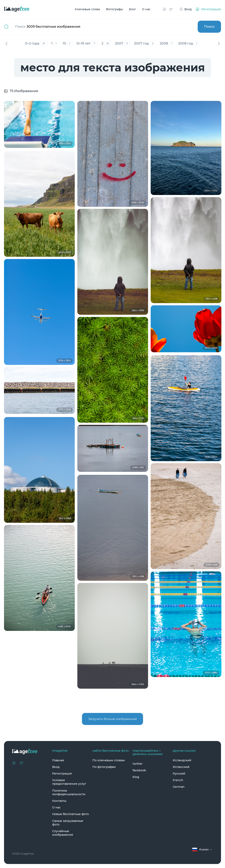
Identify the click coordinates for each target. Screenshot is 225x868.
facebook (139, 770)
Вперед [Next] (219, 44)
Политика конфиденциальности (69, 792)
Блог (132, 9)
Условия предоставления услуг (69, 782)
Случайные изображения (63, 833)
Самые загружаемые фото (68, 823)
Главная (58, 760)
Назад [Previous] (6, 44)
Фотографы (114, 9)
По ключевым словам (109, 760)
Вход (56, 767)
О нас (146, 9)
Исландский (182, 760)
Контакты (59, 801)
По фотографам (104, 767)
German (179, 787)
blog (136, 777)
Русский (179, 774)
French (178, 780)
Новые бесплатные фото (71, 814)
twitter (138, 764)
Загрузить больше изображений (112, 719)
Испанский (181, 767)
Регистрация (62, 774)
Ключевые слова (87, 9)
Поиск (209, 27)
